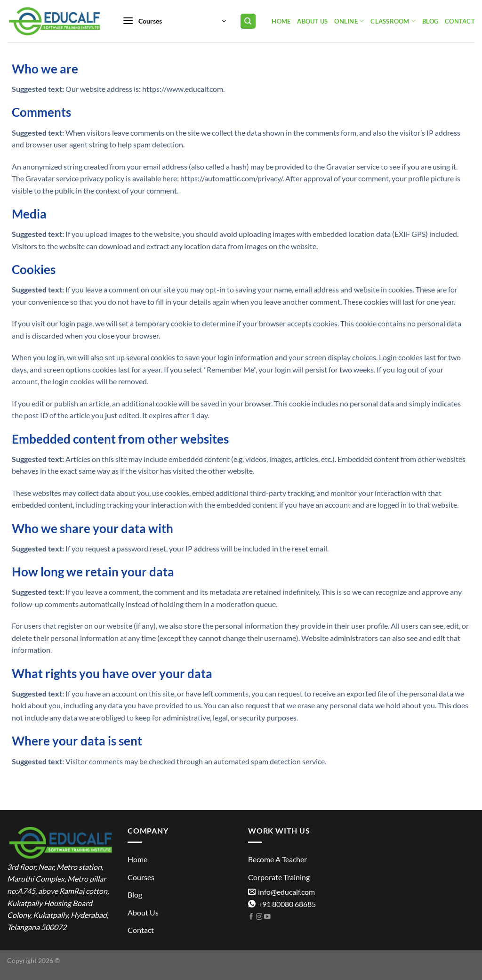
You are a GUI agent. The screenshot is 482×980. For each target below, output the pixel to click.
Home (281, 21)
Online (349, 21)
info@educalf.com (281, 892)
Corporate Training (279, 877)
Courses (141, 877)
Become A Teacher (277, 859)
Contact (460, 21)
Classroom (393, 21)
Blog (430, 21)
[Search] (248, 21)
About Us (312, 21)
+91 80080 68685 (282, 904)
